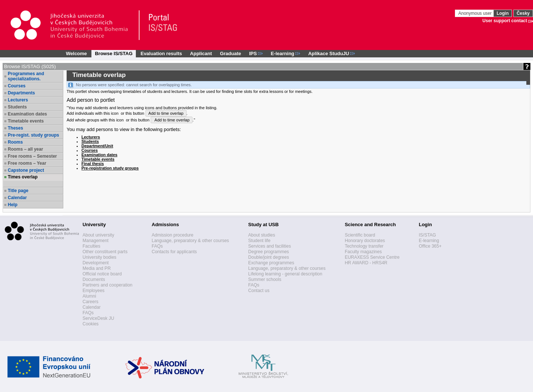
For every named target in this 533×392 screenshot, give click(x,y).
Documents (94, 279)
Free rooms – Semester (32, 156)
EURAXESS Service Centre (372, 257)
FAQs (88, 313)
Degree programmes (269, 252)
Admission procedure (173, 235)
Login (503, 13)
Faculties (91, 246)
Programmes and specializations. (26, 76)
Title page (18, 191)
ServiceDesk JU (98, 318)
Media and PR (97, 268)
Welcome (76, 53)
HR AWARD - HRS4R (366, 263)
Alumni (89, 296)
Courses (17, 86)
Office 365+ (430, 246)
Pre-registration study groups (110, 168)
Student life (259, 241)
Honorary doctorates (365, 241)
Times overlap (23, 177)
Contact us (259, 291)
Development (96, 263)
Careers (90, 302)
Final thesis (93, 164)
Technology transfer (364, 246)
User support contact (505, 21)
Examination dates (27, 114)
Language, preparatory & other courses (190, 241)
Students (17, 107)
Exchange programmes (271, 263)
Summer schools (265, 279)
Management (95, 241)
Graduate (230, 53)
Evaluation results (161, 53)
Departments (21, 93)
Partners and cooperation (108, 285)
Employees (93, 291)
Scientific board (360, 235)
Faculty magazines (363, 252)
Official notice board (102, 274)
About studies (262, 235)
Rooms (15, 142)
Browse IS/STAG (114, 53)
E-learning (429, 241)
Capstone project (26, 170)
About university (98, 235)
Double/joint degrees (269, 257)
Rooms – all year (25, 149)
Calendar (17, 198)
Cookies (90, 324)
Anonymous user (475, 13)
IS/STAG (427, 235)
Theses (15, 128)
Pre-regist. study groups (33, 135)
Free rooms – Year (27, 163)
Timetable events (26, 121)
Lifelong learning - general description (285, 274)
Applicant (201, 53)
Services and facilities (270, 246)
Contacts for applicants (174, 252)
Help (13, 205)
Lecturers (18, 100)
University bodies (99, 257)
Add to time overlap (166, 113)
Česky (523, 13)
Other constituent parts (105, 252)
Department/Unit (97, 146)
